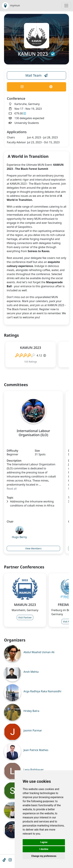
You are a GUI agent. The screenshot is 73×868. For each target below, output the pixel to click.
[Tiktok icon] (4, 860)
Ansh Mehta (31, 672)
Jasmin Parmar (33, 730)
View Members (33, 548)
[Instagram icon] (10, 860)
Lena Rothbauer (34, 770)
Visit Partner (25, 617)
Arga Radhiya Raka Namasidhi (42, 691)
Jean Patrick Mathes (36, 750)
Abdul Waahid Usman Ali (39, 652)
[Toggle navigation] (66, 6)
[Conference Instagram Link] (22, 87)
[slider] (25, 355)
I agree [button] (44, 842)
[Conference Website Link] (51, 87)
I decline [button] (44, 849)
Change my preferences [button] (44, 856)
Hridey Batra (31, 711)
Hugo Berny (19, 537)
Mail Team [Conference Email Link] (37, 75)
